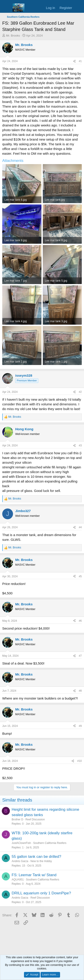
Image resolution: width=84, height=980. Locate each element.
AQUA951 (18, 880)
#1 (80, 61)
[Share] (74, 61)
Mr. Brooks (13, 36)
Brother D (17, 819)
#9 (80, 726)
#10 (80, 761)
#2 (80, 392)
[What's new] (79, 8)
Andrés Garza (20, 861)
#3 (80, 445)
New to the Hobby (41, 861)
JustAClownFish (21, 843)
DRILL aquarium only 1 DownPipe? (41, 893)
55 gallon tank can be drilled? (36, 857)
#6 (80, 621)
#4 (80, 527)
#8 (80, 691)
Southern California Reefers (50, 843)
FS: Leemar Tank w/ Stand (34, 875)
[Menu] (6, 8)
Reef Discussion (35, 819)
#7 (80, 656)
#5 (80, 576)
